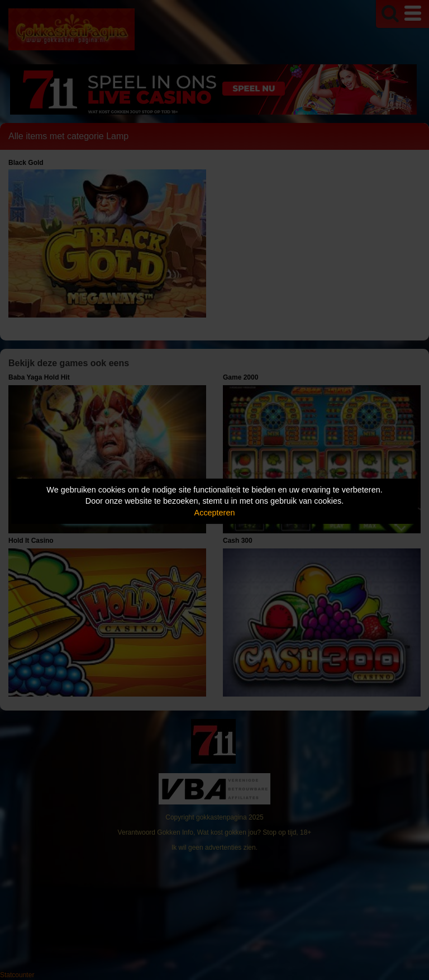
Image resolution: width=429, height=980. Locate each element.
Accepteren (215, 513)
